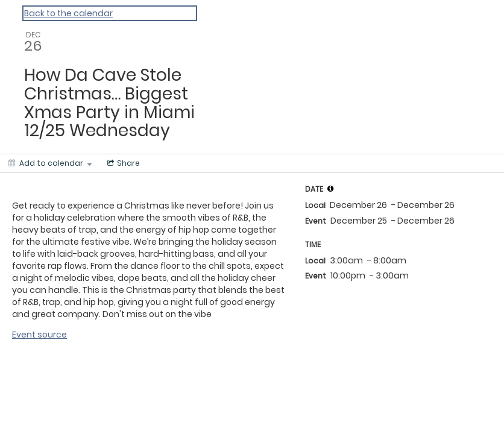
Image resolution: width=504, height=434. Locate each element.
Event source (39, 335)
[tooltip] (330, 189)
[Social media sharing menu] (122, 163)
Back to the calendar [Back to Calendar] (68, 13)
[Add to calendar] (50, 163)
